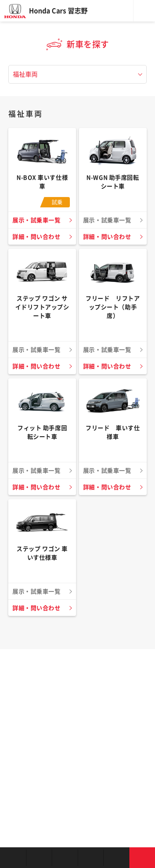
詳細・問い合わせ (36, 237)
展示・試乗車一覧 (36, 220)
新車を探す (39, 858)
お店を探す (13, 858)
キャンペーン (116, 858)
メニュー (144, 11)
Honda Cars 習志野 (58, 11)
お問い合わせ (142, 858)
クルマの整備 (91, 858)
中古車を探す (65, 858)
